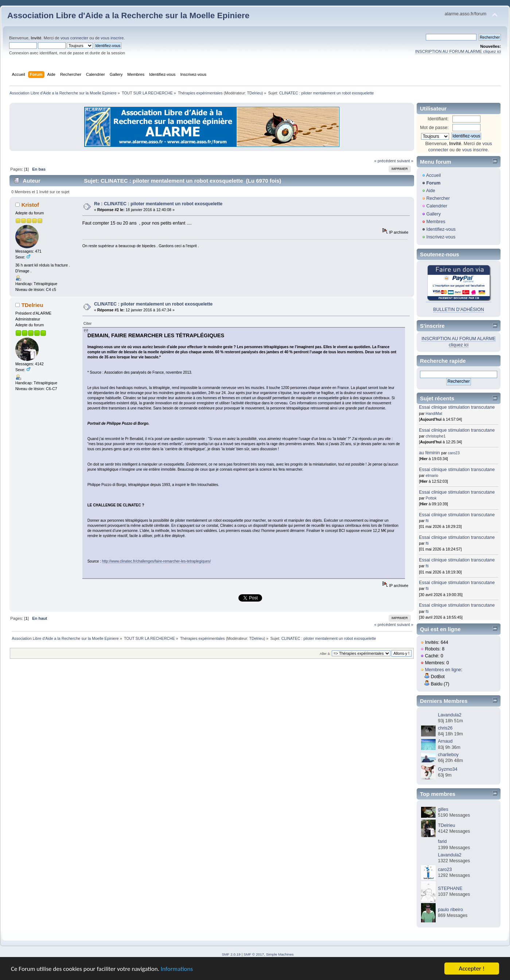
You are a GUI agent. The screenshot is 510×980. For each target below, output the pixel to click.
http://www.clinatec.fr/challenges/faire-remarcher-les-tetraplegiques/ (156, 561)
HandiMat (434, 413)
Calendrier (437, 206)
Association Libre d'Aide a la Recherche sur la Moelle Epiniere (128, 15)
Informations (177, 969)
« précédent (385, 161)
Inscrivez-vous (441, 237)
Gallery (433, 214)
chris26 (445, 728)
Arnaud (445, 741)
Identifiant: (438, 119)
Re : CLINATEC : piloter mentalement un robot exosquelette (158, 204)
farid (442, 841)
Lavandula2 (449, 715)
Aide (431, 191)
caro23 (454, 453)
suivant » (405, 161)
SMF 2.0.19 (231, 954)
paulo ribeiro (450, 910)
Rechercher (438, 198)
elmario (432, 475)
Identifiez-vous (441, 229)
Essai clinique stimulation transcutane (457, 407)
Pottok (431, 498)
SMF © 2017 (254, 954)
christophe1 (436, 436)
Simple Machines (280, 954)
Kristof (30, 205)
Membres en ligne (443, 670)
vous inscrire (112, 38)
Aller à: (325, 654)
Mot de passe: (434, 128)
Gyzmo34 (447, 769)
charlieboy (448, 755)
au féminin (429, 453)
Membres (436, 222)
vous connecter (74, 38)
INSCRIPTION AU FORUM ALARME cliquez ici (458, 51)
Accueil (433, 175)
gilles (443, 809)
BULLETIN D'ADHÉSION (459, 310)
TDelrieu (254, 93)
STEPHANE (450, 888)
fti (427, 521)
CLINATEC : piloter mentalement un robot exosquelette (153, 304)
